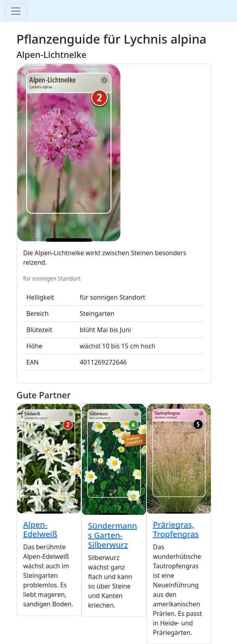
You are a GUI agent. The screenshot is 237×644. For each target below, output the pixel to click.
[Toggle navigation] (16, 11)
